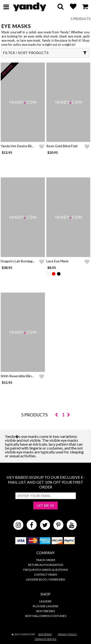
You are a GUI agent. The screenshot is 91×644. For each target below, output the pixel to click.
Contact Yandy (46, 575)
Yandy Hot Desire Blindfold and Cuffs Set (32, 146)
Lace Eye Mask (57, 261)
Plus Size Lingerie (46, 606)
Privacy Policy (67, 634)
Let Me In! (45, 506)
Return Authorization (46, 565)
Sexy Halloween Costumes (46, 616)
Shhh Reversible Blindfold (20, 376)
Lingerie (45, 601)
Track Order (45, 560)
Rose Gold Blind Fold (62, 146)
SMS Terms (45, 634)
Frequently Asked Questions (45, 570)
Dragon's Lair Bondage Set (21, 261)
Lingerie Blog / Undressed (45, 579)
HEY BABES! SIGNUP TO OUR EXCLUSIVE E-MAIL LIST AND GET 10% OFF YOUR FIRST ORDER (45, 482)
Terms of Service (46, 639)
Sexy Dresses (45, 611)
